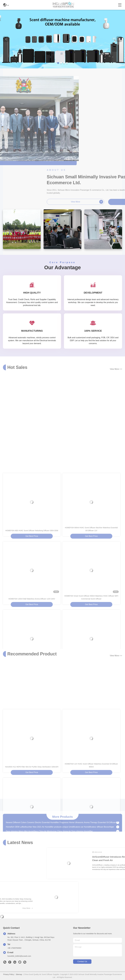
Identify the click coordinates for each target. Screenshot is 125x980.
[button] (58, 63)
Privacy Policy (9, 974)
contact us (82, 961)
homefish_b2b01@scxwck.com (19, 956)
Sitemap (19, 974)
